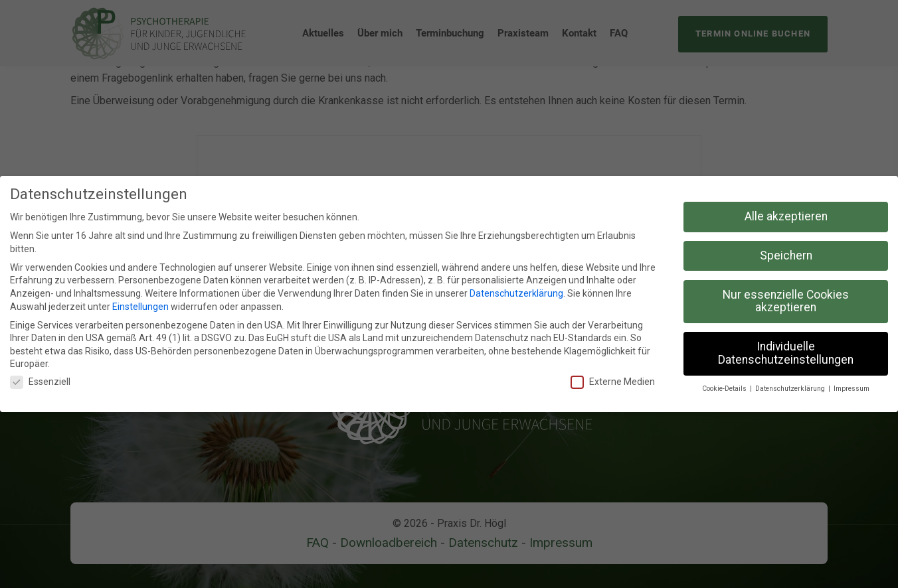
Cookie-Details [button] (725, 388)
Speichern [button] (786, 255)
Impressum (852, 388)
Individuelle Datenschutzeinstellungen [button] (786, 352)
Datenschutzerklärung (516, 293)
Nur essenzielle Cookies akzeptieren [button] (786, 301)
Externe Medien (613, 381)
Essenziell (40, 381)
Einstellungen (140, 306)
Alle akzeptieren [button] (786, 216)
